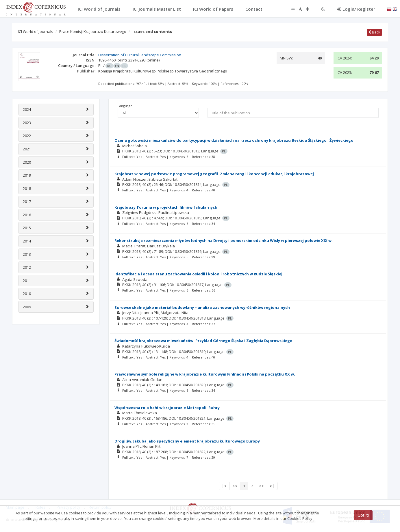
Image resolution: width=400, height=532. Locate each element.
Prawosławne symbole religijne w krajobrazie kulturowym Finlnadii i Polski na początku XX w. (205, 374)
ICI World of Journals (36, 31)
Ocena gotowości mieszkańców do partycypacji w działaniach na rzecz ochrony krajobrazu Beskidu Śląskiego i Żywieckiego (234, 140)
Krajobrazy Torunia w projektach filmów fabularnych (166, 207)
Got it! (363, 515)
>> (262, 486)
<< (235, 486)
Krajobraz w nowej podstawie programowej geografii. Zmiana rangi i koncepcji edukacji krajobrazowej (214, 174)
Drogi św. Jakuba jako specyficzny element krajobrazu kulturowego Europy (187, 441)
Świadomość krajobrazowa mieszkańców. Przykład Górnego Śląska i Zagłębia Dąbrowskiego (203, 341)
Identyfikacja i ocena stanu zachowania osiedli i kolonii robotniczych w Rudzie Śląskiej (198, 274)
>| (272, 486)
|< (224, 486)
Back (374, 32)
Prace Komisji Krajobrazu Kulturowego (93, 31)
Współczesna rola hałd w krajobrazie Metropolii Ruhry (167, 408)
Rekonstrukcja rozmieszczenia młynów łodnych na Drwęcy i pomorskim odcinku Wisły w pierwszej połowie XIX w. (224, 240)
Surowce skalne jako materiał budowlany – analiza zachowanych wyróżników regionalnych (202, 307)
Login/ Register (356, 9)
